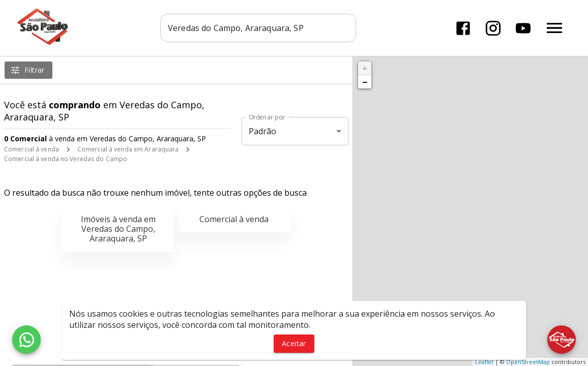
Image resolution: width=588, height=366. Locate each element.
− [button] (365, 82)
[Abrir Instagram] (493, 28)
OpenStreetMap (528, 362)
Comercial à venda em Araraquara (128, 149)
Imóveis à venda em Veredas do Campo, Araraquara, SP (118, 229)
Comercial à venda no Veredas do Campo (66, 159)
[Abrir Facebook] (463, 28)
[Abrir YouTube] (523, 28)
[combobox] (258, 28)
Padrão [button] (263, 131)
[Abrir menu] (554, 28)
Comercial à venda (32, 149)
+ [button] (365, 68)
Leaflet (484, 362)
